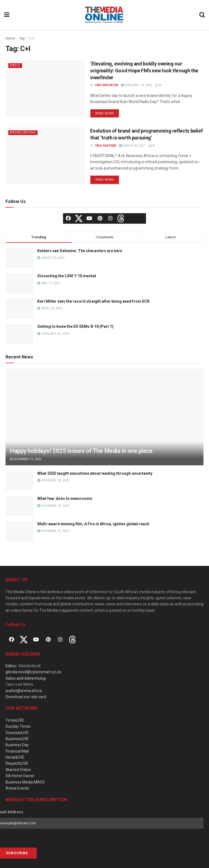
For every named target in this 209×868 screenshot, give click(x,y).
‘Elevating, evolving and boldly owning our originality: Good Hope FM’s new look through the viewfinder (144, 71)
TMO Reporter (106, 85)
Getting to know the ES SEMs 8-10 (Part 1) (75, 326)
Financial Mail (17, 751)
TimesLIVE (15, 720)
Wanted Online (18, 770)
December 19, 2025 (25, 459)
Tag (22, 38)
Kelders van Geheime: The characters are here (80, 251)
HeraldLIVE (15, 757)
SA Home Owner (20, 776)
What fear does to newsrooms (65, 498)
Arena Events (17, 788)
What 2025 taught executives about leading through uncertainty (95, 473)
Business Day (17, 745)
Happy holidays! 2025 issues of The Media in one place (81, 451)
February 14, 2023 (137, 85)
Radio (15, 65)
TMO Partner (105, 146)
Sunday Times (18, 726)
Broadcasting (23, 132)
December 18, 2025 (53, 480)
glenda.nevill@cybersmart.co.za (33, 672)
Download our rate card (26, 697)
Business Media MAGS (25, 782)
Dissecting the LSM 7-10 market (67, 276)
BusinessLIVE (17, 739)
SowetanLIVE (17, 733)
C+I (32, 38)
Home (10, 38)
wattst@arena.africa (24, 691)
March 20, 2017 (132, 146)
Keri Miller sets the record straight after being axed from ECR (93, 301)
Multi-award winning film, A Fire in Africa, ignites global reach (93, 524)
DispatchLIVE (17, 763)
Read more (105, 113)
